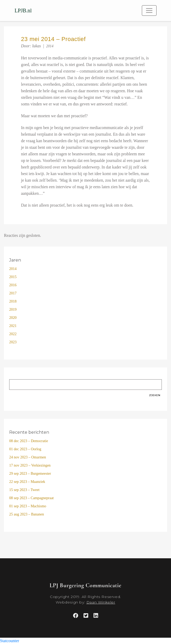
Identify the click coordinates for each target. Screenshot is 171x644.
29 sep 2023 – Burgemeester (30, 474)
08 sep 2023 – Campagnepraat (32, 498)
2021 (13, 326)
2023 (13, 342)
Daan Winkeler (101, 602)
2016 (13, 285)
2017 (13, 293)
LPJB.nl (23, 11)
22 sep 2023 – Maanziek (27, 482)
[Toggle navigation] (149, 11)
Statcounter (10, 641)
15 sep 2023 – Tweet (24, 490)
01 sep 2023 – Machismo (28, 506)
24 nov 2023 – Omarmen (28, 457)
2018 (13, 301)
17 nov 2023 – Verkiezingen (30, 465)
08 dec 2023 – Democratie (29, 441)
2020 (13, 318)
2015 (13, 277)
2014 (50, 46)
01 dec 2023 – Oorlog (25, 449)
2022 (13, 334)
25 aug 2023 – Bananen (27, 514)
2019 (13, 310)
